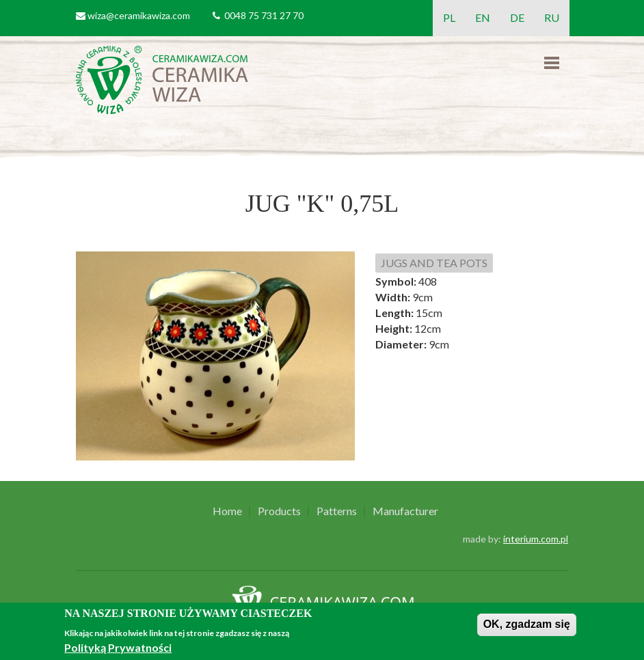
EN (483, 17)
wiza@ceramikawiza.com (139, 15)
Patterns (337, 511)
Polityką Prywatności (118, 647)
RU (552, 17)
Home (227, 511)
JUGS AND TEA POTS (434, 263)
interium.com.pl (536, 539)
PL (449, 17)
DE (517, 17)
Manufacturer (405, 511)
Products (279, 511)
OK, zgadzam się (527, 624)
